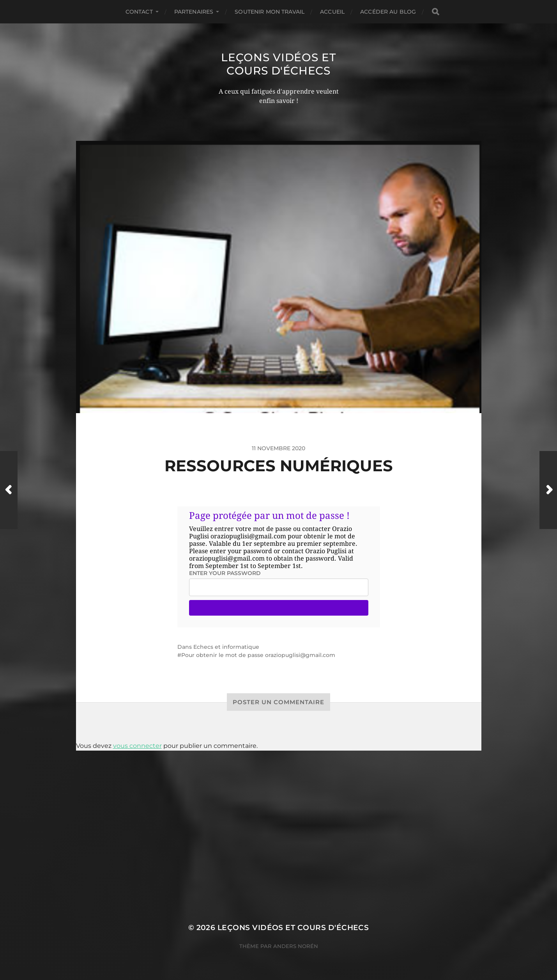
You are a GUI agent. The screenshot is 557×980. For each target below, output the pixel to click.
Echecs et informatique (226, 647)
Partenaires (194, 12)
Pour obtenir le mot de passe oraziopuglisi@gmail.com (258, 655)
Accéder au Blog (388, 12)
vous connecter (137, 746)
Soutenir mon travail (270, 12)
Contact (139, 12)
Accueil (332, 12)
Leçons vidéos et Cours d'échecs (278, 64)
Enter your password (225, 573)
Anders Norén (296, 946)
